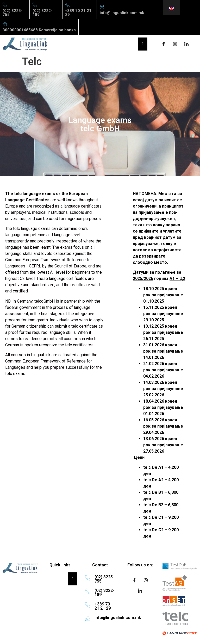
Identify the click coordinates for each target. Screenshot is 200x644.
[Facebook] (164, 44)
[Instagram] (175, 44)
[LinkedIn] (186, 44)
